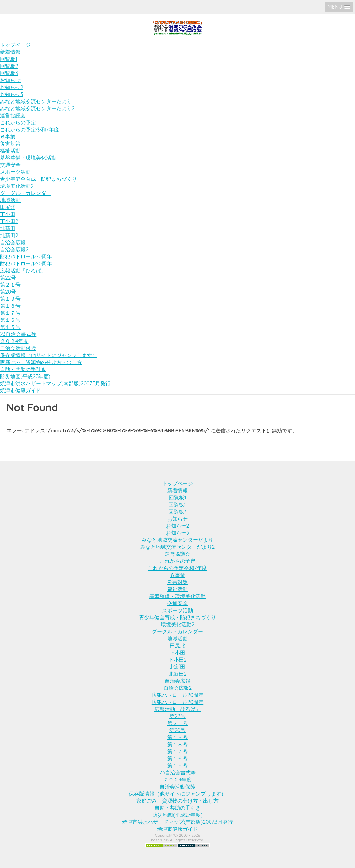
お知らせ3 (12, 94)
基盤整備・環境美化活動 (28, 158)
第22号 (8, 278)
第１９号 (10, 299)
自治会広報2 (14, 249)
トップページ (15, 45)
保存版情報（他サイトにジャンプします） (49, 355)
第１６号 (10, 320)
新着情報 (10, 52)
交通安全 (10, 165)
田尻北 (8, 207)
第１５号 (10, 327)
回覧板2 (9, 66)
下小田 (8, 214)
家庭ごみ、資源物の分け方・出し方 (41, 362)
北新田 (8, 228)
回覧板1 (9, 59)
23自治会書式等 (18, 334)
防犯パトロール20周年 (26, 256)
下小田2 (9, 221)
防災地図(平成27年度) (25, 376)
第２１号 (10, 285)
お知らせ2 (12, 87)
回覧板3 (9, 73)
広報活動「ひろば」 (23, 271)
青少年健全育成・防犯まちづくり (38, 179)
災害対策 (10, 144)
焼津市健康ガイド (21, 390)
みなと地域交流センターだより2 (37, 108)
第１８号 (10, 306)
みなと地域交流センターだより (36, 101)
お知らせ (10, 80)
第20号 (8, 292)
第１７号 (10, 313)
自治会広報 (13, 242)
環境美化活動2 (17, 186)
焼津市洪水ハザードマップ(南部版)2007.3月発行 (55, 383)
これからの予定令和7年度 (29, 129)
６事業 (8, 137)
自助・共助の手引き (23, 369)
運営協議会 (13, 115)
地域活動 (10, 200)
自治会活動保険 (18, 348)
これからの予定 (18, 122)
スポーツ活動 (15, 172)
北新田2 (9, 235)
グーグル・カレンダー (26, 193)
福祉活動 (10, 151)
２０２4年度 (14, 341)
